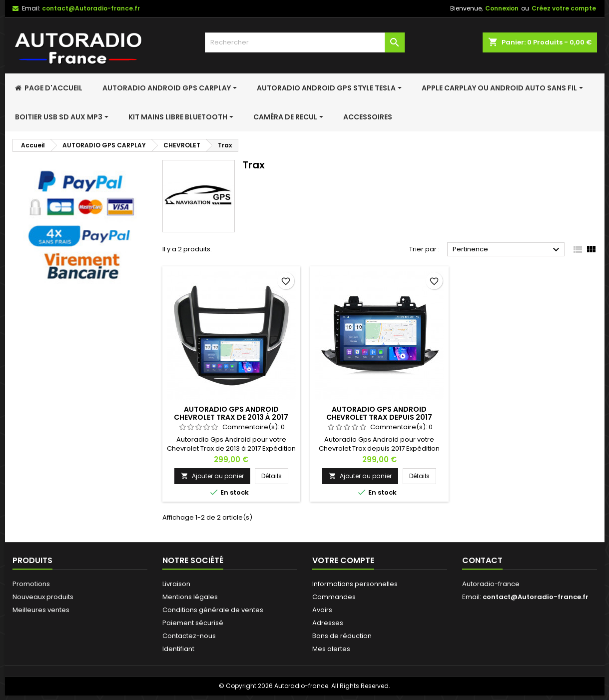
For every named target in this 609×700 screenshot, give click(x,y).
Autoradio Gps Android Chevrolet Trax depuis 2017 (379, 413)
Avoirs (322, 610)
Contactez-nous (189, 636)
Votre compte (343, 560)
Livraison (176, 584)
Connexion (502, 8)
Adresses (328, 623)
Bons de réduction (342, 636)
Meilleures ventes (41, 610)
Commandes (334, 597)
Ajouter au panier (212, 476)
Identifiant (178, 649)
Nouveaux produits (43, 597)
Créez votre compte (564, 8)
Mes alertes (331, 649)
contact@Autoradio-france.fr (91, 8)
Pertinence (507, 250)
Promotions (31, 584)
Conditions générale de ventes (213, 610)
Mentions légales (190, 597)
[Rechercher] (305, 42)
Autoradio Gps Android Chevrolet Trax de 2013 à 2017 (231, 413)
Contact (482, 560)
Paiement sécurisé (193, 623)
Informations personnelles (355, 584)
